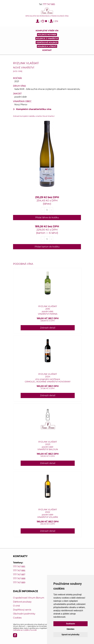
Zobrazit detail (48, 328)
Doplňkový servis (22, 610)
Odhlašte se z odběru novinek (25, 630)
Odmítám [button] (71, 629)
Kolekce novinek (47, 35)
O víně (16, 606)
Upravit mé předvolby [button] (70, 635)
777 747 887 (19, 575)
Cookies (17, 618)
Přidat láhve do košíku (47, 218)
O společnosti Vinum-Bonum (29, 598)
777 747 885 (49, 4)
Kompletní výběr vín (47, 31)
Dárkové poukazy (22, 602)
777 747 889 (19, 583)
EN (56, 21)
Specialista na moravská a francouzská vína (47, 16)
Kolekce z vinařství (47, 38)
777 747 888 (19, 579)
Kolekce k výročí (47, 46)
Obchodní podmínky (24, 614)
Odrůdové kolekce (47, 42)
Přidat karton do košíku (47, 247)
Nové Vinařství (24, 68)
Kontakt (47, 50)
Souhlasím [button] (70, 624)
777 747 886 (19, 571)
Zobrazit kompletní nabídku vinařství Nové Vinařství (34, 116)
